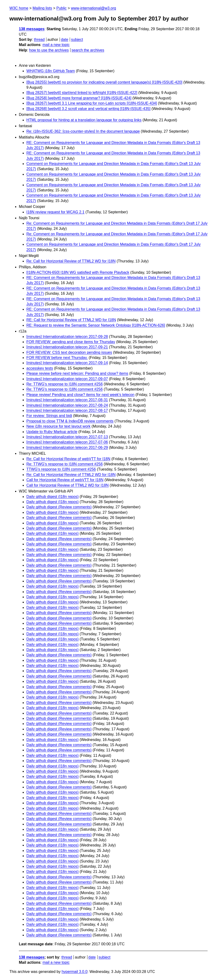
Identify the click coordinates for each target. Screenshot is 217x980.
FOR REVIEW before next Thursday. (57, 358)
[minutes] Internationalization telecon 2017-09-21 (67, 347)
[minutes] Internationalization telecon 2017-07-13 (67, 437)
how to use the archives (49, 50)
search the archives (88, 50)
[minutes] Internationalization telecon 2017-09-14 (67, 363)
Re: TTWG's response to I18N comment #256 (65, 384)
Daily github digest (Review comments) (59, 507)
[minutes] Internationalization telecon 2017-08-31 (67, 400)
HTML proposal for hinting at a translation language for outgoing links (84, 120)
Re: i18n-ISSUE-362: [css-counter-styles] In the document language (83, 131)
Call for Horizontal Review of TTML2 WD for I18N (68, 485)
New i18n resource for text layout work (58, 426)
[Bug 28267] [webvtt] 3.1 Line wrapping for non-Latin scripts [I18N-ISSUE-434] (92, 103)
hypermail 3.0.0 (74, 972)
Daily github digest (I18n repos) (52, 497)
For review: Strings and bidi (49, 416)
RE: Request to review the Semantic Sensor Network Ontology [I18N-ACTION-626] (96, 325)
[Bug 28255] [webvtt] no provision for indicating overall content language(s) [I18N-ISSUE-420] (104, 82)
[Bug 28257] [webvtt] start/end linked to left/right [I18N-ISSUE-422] (82, 93)
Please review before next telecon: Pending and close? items (77, 373)
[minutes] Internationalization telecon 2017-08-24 (67, 405)
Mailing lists (42, 8)
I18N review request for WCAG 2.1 (55, 212)
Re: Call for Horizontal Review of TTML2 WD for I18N (71, 261)
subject (77, 40)
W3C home (19, 8)
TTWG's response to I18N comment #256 (61, 469)
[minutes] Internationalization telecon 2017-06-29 (67, 448)
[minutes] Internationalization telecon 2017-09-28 (67, 337)
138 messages (32, 29)
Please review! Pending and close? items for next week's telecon (80, 395)
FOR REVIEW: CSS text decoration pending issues (69, 352)
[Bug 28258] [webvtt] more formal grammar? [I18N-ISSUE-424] (79, 98)
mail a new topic (56, 45)
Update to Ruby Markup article (52, 432)
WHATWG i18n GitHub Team (51, 71)
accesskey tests (40, 368)
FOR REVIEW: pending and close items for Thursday (71, 342)
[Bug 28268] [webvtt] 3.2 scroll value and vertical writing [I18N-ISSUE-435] (88, 109)
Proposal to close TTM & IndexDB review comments (70, 421)
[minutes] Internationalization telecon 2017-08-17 (67, 410)
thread (39, 40)
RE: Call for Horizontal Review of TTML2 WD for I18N (71, 320)
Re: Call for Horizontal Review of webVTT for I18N (68, 459)
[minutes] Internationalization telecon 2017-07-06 (67, 442)
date (64, 40)
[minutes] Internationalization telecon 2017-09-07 (67, 379)
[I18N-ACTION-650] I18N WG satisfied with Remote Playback (78, 272)
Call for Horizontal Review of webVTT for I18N (65, 480)
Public (61, 8)
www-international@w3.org (93, 8)
